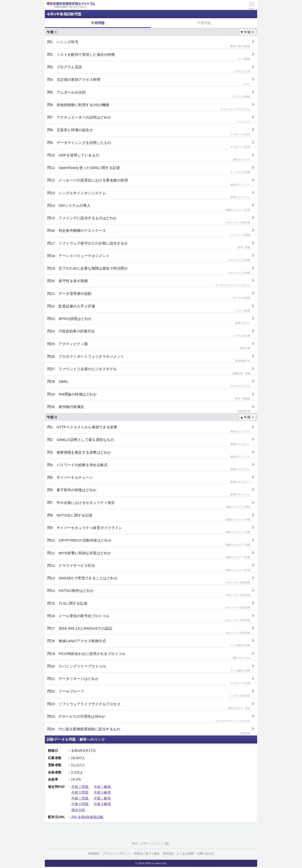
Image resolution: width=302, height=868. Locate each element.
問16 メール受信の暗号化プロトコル (149, 618)
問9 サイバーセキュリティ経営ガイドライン (149, 530)
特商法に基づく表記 (147, 854)
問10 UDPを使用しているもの (149, 157)
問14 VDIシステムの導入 (149, 208)
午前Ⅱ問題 (80, 792)
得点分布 (78, 810)
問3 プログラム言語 (149, 69)
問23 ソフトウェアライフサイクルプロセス (149, 706)
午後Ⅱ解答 (102, 804)
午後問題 (204, 23)
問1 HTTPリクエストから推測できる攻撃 (149, 429)
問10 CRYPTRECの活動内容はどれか (149, 542)
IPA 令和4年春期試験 (88, 817)
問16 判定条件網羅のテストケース (149, 233)
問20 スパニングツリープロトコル (149, 668)
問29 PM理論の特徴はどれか (149, 396)
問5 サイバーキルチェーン (149, 479)
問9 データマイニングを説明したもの (149, 145)
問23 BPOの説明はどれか (149, 321)
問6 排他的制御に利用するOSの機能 (149, 107)
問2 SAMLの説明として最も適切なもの (149, 442)
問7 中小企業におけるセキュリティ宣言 (149, 505)
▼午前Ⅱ (247, 32)
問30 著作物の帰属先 (149, 409)
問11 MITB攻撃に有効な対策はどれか (149, 555)
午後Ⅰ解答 (102, 798)
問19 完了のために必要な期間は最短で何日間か (149, 270)
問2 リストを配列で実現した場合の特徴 (149, 57)
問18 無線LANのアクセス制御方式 (149, 643)
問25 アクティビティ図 (149, 346)
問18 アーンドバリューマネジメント (149, 258)
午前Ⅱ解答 (102, 792)
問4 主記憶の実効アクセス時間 (149, 82)
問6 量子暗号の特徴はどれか (149, 492)
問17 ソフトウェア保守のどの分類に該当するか (149, 245)
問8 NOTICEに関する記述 (149, 517)
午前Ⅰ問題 (80, 787)
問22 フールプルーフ (149, 693)
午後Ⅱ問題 (80, 804)
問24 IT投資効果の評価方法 (149, 333)
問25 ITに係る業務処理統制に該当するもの (149, 731)
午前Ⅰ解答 (102, 787)
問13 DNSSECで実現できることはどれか (149, 580)
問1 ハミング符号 (149, 44)
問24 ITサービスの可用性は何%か (149, 719)
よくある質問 (185, 854)
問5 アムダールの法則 (149, 94)
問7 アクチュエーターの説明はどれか (149, 119)
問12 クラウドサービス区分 (149, 568)
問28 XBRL (149, 384)
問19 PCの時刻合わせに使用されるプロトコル (149, 656)
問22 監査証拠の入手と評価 (149, 308)
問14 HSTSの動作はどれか (149, 593)
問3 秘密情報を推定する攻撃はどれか (149, 454)
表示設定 (168, 854)
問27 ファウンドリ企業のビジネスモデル (149, 371)
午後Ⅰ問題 (80, 798)
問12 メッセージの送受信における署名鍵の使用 (149, 182)
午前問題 (98, 23)
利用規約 (94, 854)
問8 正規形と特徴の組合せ (149, 132)
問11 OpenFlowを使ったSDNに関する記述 (149, 170)
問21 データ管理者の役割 (149, 296)
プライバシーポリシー (117, 854)
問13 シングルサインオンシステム (149, 195)
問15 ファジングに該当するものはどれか (149, 220)
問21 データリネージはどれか (149, 681)
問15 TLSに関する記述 (149, 605)
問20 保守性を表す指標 (149, 283)
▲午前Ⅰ (247, 417)
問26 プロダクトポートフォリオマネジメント (149, 359)
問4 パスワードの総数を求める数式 (149, 467)
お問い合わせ (205, 854)
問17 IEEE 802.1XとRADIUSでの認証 (149, 630)
